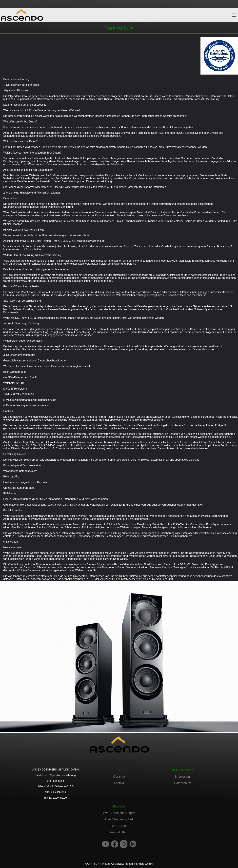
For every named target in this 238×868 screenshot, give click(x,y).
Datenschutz (182, 783)
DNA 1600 (119, 826)
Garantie (119, 777)
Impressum (182, 777)
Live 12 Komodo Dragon (119, 813)
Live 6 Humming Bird (119, 819)
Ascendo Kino (119, 832)
